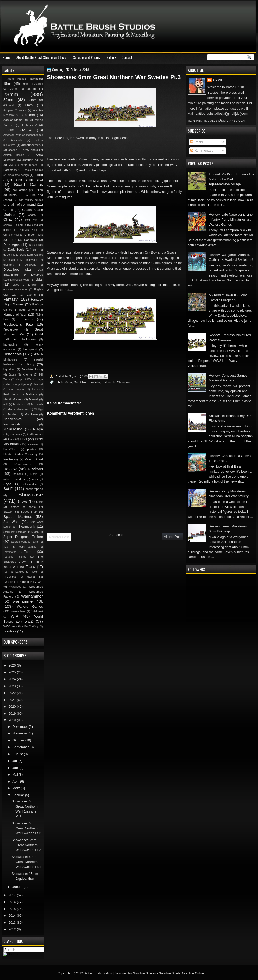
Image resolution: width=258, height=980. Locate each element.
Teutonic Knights (15, 557)
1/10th (7, 79)
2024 (13, 679)
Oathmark (16, 434)
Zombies (10, 631)
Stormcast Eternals (15, 532)
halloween (29, 339)
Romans (18, 474)
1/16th (20, 79)
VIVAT (39, 582)
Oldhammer (35, 434)
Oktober (19, 740)
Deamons (13, 260)
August (18, 754)
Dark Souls (16, 250)
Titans (30, 567)
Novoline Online (193, 973)
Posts (197, 142)
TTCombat (10, 577)
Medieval (19, 404)
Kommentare (202, 151)
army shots (30, 150)
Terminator (10, 552)
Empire (32, 285)
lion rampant (17, 389)
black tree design (18, 175)
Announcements (32, 145)
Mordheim (31, 414)
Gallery (111, 57)
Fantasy (10, 299)
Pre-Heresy (11, 459)
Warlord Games (30, 606)
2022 (13, 693)
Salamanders (30, 484)
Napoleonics (13, 419)
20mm (14, 89)
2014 (13, 916)
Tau (6, 547)
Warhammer (32, 596)
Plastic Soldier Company (20, 454)
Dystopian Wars (20, 280)
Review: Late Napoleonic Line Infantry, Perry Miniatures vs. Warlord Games (231, 219)
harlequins (10, 344)
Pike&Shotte (11, 449)
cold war (31, 220)
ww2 (29, 621)
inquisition (9, 369)
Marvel (33, 399)
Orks (23, 439)
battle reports (29, 165)
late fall (39, 384)
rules (35, 479)
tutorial (31, 577)
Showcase (124, 382)
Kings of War (24, 380)
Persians (33, 444)
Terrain (29, 552)
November (21, 733)
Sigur (217, 80)
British (39, 190)
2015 (13, 909)
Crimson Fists (34, 235)
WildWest (37, 612)
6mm (69, 382)
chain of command (22, 205)
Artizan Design (14, 155)
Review (10, 469)
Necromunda (12, 424)
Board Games (29, 184)
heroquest (30, 349)
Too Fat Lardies (14, 572)
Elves (16, 285)
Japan (12, 375)
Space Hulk (29, 512)
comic (22, 225)
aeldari (30, 115)
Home (6, 57)
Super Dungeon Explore (23, 537)
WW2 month (12, 626)
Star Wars (11, 522)
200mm (38, 84)
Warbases (15, 587)
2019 (13, 713)
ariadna (13, 150)
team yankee (27, 547)
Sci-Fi (8, 489)
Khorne (27, 374)
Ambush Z (29, 125)
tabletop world (19, 542)
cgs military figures (31, 200)
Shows (23, 502)
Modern (13, 414)
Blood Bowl (34, 180)
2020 (13, 706)
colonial (8, 225)
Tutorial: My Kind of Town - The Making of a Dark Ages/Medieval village (232, 179)
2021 (13, 700)
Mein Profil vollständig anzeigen (216, 121)
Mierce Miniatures (18, 409)
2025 (13, 672)
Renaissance (23, 464)
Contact (127, 57)
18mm (25, 84)
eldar (39, 280)
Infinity (29, 364)
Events (31, 295)
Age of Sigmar (13, 120)
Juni (16, 768)
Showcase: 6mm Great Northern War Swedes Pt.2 (26, 845)
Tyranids (8, 582)
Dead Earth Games (31, 255)
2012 (13, 929)
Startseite (116, 535)
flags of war (28, 310)
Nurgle (38, 429)
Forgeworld (26, 319)
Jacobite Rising (32, 369)
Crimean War (11, 235)
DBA (36, 250)
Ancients (17, 140)
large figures (22, 384)
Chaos (8, 210)
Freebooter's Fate (18, 324)
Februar (19, 795)
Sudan (35, 532)
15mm (8, 84)
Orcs (11, 439)
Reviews (35, 469)
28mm (11, 94)
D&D (12, 240)
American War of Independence (23, 135)
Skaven (8, 512)
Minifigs (38, 409)
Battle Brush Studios (98, 973)
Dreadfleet (11, 269)
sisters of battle (23, 507)
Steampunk (26, 527)
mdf (6, 404)
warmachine (18, 612)
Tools (35, 572)
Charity (32, 215)
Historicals (108, 382)
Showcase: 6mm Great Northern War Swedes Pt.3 (26, 828)
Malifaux (31, 394)
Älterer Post (173, 537)
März (17, 788)
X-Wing (34, 627)
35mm (32, 100)
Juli (15, 761)
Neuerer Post (59, 537)
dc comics (9, 255)
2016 (13, 902)
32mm (9, 100)
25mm (31, 89)
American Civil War (19, 130)
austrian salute (33, 160)
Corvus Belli (29, 230)
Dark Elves (36, 245)
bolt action (20, 190)
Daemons (30, 240)
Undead (24, 582)
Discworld (31, 265)
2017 (13, 895)
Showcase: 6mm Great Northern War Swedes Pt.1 (26, 862)
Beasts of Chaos (33, 170)
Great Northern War (87, 382)
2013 (13, 922)
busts (13, 195)
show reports (34, 489)
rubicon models (14, 479)
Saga (7, 484)
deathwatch (32, 260)
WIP (14, 616)
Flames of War (15, 314)
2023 (13, 686)
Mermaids (37, 404)
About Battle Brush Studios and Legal (42, 57)
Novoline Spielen (144, 973)
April (16, 781)
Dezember (21, 727)
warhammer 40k (28, 601)
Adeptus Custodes (15, 110)
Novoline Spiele (169, 973)
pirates (32, 449)
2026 (13, 665)
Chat (8, 219)
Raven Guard (34, 459)
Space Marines (18, 516)
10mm (34, 79)
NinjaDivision (13, 429)
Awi (11, 165)
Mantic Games (13, 399)
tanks (35, 542)
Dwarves (37, 275)
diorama (9, 265)
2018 (13, 720)
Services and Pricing (87, 57)
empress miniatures (15, 290)
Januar (18, 887)
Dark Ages (11, 245)
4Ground (9, 105)
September (21, 747)
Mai (15, 774)
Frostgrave (10, 330)
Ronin (34, 474)
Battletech (10, 170)
